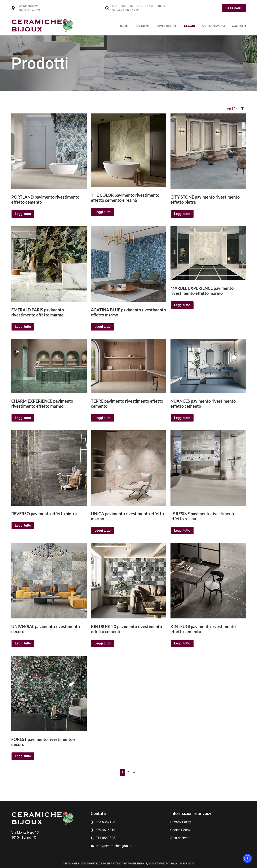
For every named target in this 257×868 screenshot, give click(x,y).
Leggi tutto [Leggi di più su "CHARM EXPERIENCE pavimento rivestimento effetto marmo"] (23, 418)
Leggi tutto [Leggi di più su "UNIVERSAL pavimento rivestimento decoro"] (23, 643)
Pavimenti (143, 26)
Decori (189, 26)
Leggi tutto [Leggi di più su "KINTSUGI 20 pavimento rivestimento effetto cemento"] (103, 643)
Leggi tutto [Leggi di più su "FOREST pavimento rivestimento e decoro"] (23, 756)
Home (123, 26)
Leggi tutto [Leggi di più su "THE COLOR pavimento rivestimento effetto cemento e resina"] (103, 212)
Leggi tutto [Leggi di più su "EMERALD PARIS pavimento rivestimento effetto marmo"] (23, 327)
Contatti (239, 26)
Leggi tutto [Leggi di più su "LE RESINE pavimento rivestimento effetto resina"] (182, 530)
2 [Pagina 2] (128, 772)
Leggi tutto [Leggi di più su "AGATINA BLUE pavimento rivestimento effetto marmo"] (103, 327)
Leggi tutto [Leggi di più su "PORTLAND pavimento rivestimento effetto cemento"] (23, 214)
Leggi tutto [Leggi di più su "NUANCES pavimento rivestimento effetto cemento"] (182, 418)
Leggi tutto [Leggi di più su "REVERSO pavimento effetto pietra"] (23, 525)
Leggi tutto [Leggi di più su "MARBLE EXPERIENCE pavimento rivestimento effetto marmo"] (182, 305)
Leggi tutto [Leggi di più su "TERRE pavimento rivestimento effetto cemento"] (103, 418)
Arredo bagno (213, 26)
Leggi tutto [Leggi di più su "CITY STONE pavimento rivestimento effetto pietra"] (182, 214)
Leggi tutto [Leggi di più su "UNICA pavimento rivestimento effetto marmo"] (103, 530)
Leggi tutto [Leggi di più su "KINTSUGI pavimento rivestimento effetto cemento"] (182, 643)
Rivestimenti (167, 26)
